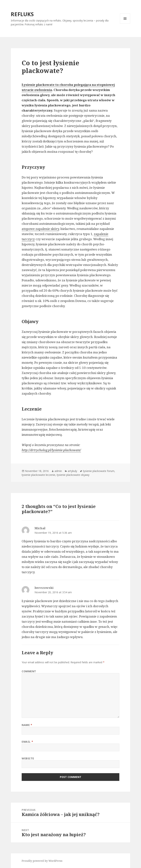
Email (27, 742)
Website (28, 758)
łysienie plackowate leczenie (38, 475)
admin (58, 471)
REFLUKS (22, 14)
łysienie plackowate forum (99, 471)
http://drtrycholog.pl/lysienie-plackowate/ (51, 450)
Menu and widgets (125, 24)
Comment (29, 671)
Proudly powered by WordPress (42, 861)
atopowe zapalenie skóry (40, 229)
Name (27, 725)
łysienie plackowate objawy (73, 475)
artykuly (72, 471)
